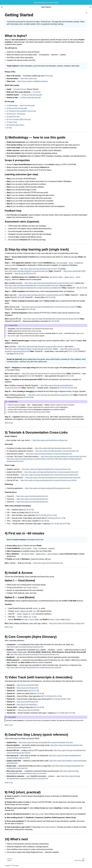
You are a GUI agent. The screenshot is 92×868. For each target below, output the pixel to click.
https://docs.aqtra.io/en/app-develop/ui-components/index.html (27, 271)
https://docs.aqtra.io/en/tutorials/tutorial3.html (32, 502)
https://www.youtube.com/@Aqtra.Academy (33, 81)
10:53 (66, 376)
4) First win (48, 76)
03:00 (53, 297)
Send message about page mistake (46, 2)
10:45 (70, 351)
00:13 (48, 297)
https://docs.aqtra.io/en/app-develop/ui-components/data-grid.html (42, 295)
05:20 (69, 388)
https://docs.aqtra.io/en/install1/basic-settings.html (50, 440)
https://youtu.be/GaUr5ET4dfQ (74, 271)
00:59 (16, 354)
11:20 (71, 376)
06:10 (33, 309)
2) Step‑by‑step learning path (32, 95)
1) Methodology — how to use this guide (21, 105)
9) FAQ (9, 128)
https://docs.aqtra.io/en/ (29, 79)
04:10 (28, 309)
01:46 (52, 321)
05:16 (79, 288)
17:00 (75, 351)
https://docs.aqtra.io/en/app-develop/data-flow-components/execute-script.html (49, 307)
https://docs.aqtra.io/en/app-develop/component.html (39, 269)
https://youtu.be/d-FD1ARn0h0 (29, 710)
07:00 (31, 376)
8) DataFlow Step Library (15, 125)
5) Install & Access (20, 89)
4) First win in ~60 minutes (16, 114)
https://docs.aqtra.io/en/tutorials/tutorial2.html (32, 499)
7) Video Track (12, 122)
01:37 (60, 388)
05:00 (56, 321)
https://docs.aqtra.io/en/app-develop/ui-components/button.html (44, 374)
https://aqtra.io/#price (30, 588)
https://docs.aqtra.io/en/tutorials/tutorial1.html (32, 496)
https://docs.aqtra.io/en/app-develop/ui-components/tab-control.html (28, 349)
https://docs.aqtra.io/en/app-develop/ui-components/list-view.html (41, 347)
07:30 (84, 288)
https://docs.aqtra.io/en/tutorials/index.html (48, 563)
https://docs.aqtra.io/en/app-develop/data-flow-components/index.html (49, 283)
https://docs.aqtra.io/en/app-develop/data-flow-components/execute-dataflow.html (33, 288)
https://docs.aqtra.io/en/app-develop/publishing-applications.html (50, 395)
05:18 (17, 297)
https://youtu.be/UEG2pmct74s (25, 274)
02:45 (65, 388)
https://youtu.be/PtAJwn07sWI (27, 702)
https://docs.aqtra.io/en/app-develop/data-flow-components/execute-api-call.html (51, 319)
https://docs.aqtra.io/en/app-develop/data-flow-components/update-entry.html (32, 285)
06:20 (22, 297)
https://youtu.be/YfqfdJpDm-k (27, 705)
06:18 (27, 376)
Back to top (9, 423)
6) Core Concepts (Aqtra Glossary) (19, 119)
